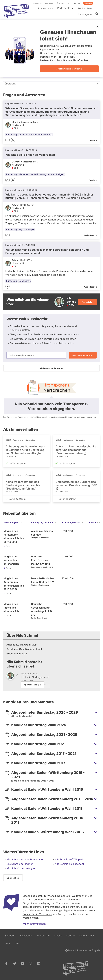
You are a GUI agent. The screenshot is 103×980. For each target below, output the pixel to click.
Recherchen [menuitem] (85, 8)
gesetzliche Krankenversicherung (36, 134)
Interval (94, 522)
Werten (27, 918)
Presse (58, 936)
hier (94, 417)
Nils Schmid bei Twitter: (20, 864)
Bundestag (11, 134)
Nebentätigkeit (13, 522)
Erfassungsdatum (73, 522)
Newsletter (49, 3)
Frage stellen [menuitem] (46, 8)
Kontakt (77, 3)
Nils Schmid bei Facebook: (70, 864)
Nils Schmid (18, 125)
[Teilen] (8, 140)
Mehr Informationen (34, 924)
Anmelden (37, 3)
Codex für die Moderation (37, 914)
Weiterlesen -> (91, 235)
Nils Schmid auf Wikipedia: (70, 859)
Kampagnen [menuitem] (85, 14)
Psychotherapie (27, 229)
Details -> (93, 140)
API (17, 944)
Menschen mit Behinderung (33, 174)
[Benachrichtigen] (13, 140)
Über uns (60, 3)
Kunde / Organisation (44, 522)
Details (9, 546)
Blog (69, 3)
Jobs (8, 944)
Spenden (88, 3)
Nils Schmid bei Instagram (21, 868)
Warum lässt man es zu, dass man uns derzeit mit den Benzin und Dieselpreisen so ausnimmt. (47, 251)
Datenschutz (87, 936)
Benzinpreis (25, 281)
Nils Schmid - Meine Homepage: (25, 859)
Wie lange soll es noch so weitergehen (30, 155)
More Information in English (83, 950)
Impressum (43, 936)
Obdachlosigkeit (56, 174)
